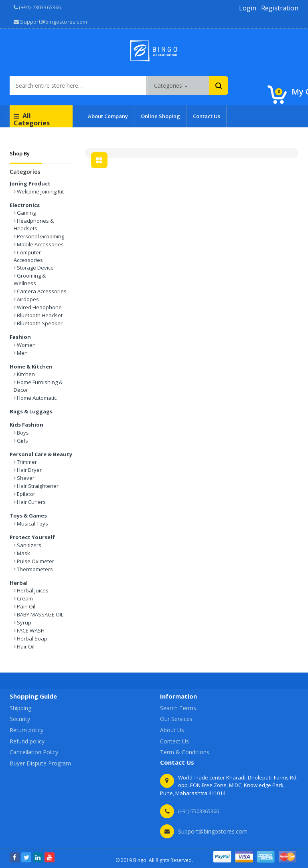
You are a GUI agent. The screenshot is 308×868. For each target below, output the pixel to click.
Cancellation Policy (34, 752)
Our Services (176, 719)
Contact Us (207, 116)
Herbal (19, 583)
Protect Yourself (32, 537)
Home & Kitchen (31, 367)
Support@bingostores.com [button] (50, 22)
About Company (108, 116)
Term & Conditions (185, 752)
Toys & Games (28, 516)
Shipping (20, 708)
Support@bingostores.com (213, 831)
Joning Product (30, 183)
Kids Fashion (26, 425)
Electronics (25, 205)
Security (20, 719)
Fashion (20, 337)
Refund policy (27, 741)
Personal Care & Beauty (41, 454)
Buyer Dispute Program (40, 763)
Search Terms (178, 708)
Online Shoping (160, 116)
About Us (172, 730)
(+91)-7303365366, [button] (38, 7)
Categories (171, 86)
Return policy (26, 730)
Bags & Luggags (31, 411)
